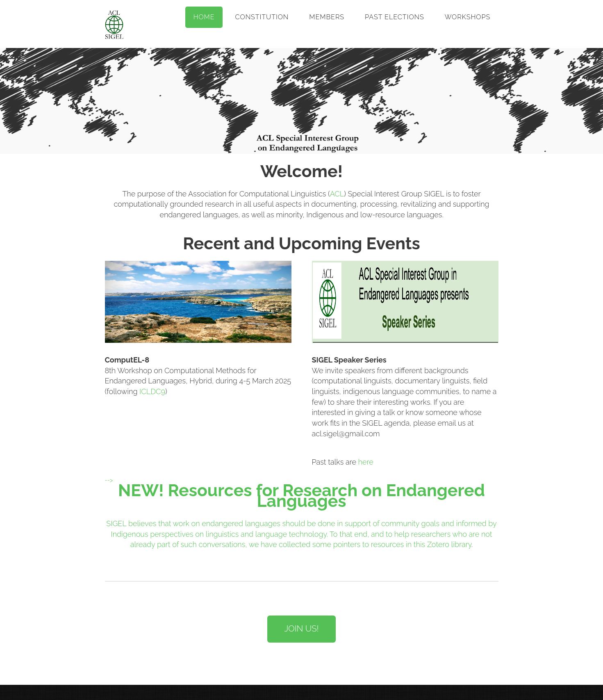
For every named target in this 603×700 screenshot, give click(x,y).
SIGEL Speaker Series (349, 360)
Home (204, 17)
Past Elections (395, 17)
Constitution (262, 17)
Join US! (301, 629)
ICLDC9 (152, 391)
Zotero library (449, 544)
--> (109, 480)
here (366, 462)
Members (327, 17)
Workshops (468, 17)
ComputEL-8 (127, 360)
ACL (337, 194)
